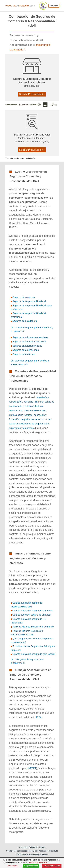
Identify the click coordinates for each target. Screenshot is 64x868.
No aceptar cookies (52, 866)
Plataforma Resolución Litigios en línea (32, 855)
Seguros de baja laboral (25, 321)
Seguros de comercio (24, 297)
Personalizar (13, 866)
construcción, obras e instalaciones (27, 411)
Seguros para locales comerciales (30, 337)
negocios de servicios (32, 419)
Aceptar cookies (31, 866)
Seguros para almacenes (26, 350)
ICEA (39, 717)
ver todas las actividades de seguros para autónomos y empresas (30, 424)
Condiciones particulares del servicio (22, 851)
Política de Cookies (37, 847)
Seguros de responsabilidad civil (29, 301)
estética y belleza (34, 406)
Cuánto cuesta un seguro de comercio (32, 611)
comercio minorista (33, 402)
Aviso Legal (22, 847)
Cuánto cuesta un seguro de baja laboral (34, 654)
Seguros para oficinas (24, 354)
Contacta (54, 6)
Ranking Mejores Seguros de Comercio (33, 627)
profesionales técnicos (21, 415)
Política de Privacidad (48, 851)
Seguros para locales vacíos (27, 346)
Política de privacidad (38, 863)
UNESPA (32, 768)
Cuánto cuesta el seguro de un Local (32, 615)
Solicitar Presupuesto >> (32, 94)
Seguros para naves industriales (29, 342)
